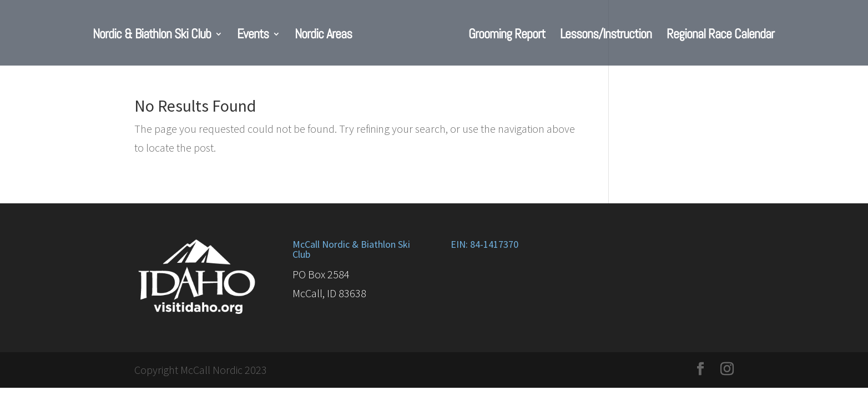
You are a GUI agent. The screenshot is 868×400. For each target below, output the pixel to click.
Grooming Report (507, 36)
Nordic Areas (323, 36)
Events (253, 36)
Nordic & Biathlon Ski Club (152, 36)
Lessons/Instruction (606, 36)
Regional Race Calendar (720, 36)
